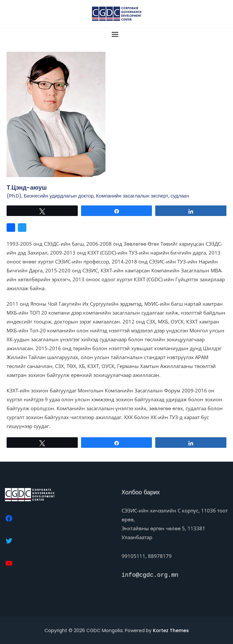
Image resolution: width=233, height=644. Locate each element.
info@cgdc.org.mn (150, 575)
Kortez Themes (171, 630)
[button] (116, 34)
